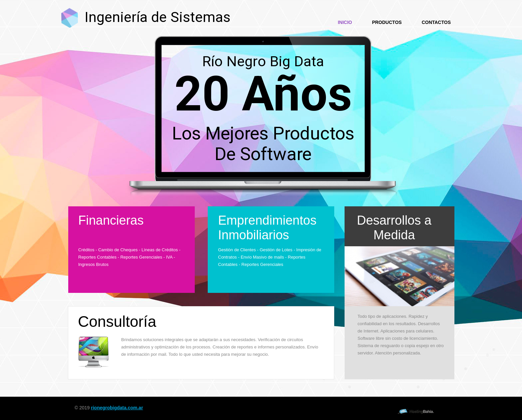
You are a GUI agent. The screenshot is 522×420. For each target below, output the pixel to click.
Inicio (345, 22)
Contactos (436, 22)
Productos (387, 22)
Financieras (111, 220)
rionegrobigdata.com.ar (117, 408)
